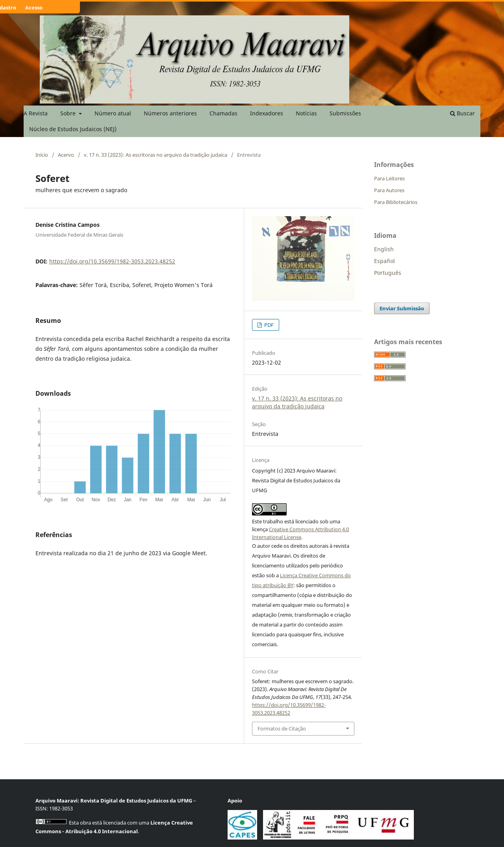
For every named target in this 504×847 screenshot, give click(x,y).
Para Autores (389, 190)
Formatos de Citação (282, 728)
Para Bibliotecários (396, 202)
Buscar (462, 113)
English (384, 249)
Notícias (306, 113)
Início (42, 155)
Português (388, 273)
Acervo (66, 155)
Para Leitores (389, 178)
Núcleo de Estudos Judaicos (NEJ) (73, 129)
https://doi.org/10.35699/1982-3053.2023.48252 (112, 261)
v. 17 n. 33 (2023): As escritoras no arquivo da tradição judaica (156, 155)
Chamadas (223, 113)
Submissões (345, 113)
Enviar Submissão (402, 308)
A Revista (36, 113)
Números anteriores (170, 113)
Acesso (34, 7)
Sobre (69, 113)
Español (384, 261)
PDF (268, 325)
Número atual (113, 113)
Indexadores (267, 113)
